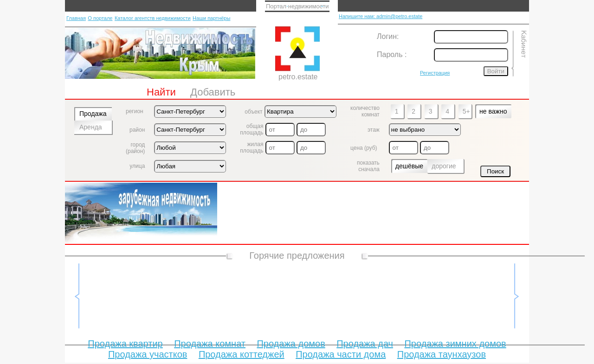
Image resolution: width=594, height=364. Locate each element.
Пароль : (392, 54)
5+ (466, 111)
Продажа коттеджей (242, 354)
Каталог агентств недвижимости (153, 18)
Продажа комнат (210, 344)
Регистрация (435, 73)
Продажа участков (148, 354)
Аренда (91, 127)
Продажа (93, 114)
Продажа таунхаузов (442, 354)
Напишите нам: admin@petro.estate (381, 16)
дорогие (444, 166)
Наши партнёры (211, 18)
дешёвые (409, 166)
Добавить (213, 92)
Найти (161, 92)
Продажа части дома (341, 354)
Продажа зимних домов (455, 344)
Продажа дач (365, 344)
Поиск (495, 171)
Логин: (388, 36)
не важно (493, 111)
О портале (100, 18)
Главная (76, 18)
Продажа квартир (125, 344)
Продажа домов (291, 344)
